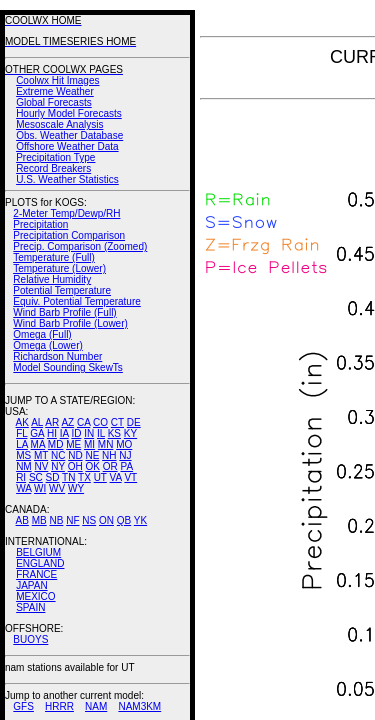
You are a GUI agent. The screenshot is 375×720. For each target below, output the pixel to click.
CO (100, 422)
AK (22, 422)
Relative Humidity (52, 279)
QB (124, 520)
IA (64, 433)
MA (38, 444)
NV (41, 466)
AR (52, 422)
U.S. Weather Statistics (67, 179)
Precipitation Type (55, 157)
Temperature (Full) (54, 257)
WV (57, 488)
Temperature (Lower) (59, 268)
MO (124, 444)
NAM (96, 706)
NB (56, 520)
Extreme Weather (55, 91)
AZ (67, 422)
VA (116, 477)
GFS (23, 706)
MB (39, 520)
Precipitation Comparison (69, 235)
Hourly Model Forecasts (69, 113)
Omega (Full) (42, 334)
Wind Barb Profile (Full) (64, 312)
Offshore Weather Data (67, 146)
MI (89, 444)
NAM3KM (139, 706)
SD (53, 477)
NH (109, 455)
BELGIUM (38, 552)
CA (83, 422)
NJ (125, 455)
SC (36, 477)
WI (40, 488)
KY (130, 433)
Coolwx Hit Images (57, 80)
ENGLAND (40, 563)
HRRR (59, 706)
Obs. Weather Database (69, 135)
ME (73, 444)
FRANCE (36, 574)
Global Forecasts (54, 102)
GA (37, 433)
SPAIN (30, 607)
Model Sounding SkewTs (68, 367)
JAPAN (32, 585)
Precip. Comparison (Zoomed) (80, 246)
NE (92, 455)
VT (130, 477)
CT (117, 422)
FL (21, 433)
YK (140, 520)
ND (75, 455)
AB (22, 520)
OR (110, 466)
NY (58, 466)
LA (22, 444)
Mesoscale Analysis (59, 124)
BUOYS (30, 639)
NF (72, 520)
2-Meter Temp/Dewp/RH (66, 213)
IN (89, 433)
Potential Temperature (62, 290)
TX (84, 477)
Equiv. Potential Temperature (76, 301)
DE (134, 422)
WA (23, 488)
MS (23, 455)
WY (76, 488)
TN (68, 477)
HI (52, 433)
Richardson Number (57, 356)
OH (75, 466)
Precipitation (40, 224)
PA (126, 466)
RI (21, 477)
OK (92, 466)
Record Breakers (53, 168)
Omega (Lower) (47, 345)
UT (100, 477)
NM (24, 466)
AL (37, 422)
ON (106, 520)
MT (41, 455)
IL (101, 433)
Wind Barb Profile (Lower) (70, 323)
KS (114, 433)
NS (89, 520)
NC (58, 455)
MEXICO (35, 596)
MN (106, 444)
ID (76, 433)
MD (56, 444)
